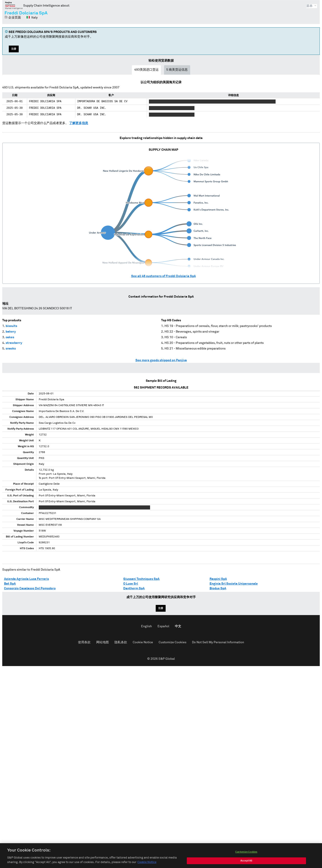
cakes (10, 337)
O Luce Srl (131, 584)
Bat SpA (10, 584)
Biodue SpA (218, 588)
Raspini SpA (218, 579)
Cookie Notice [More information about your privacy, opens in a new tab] (147, 866)
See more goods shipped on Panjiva (161, 360)
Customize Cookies (172, 642)
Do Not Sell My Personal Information (218, 642)
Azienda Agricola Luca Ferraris (26, 579)
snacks (11, 349)
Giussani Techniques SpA (141, 579)
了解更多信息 (79, 123)
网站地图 (103, 642)
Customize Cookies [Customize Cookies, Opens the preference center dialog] (246, 856)
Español (163, 626)
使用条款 (84, 642)
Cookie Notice (143, 642)
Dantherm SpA (134, 588)
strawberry (14, 343)
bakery (11, 332)
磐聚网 (14, 5)
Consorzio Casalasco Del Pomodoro (30, 588)
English (146, 626)
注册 (14, 49)
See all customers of (163, 276)
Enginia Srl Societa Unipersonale (234, 584)
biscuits (11, 326)
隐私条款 (121, 642)
